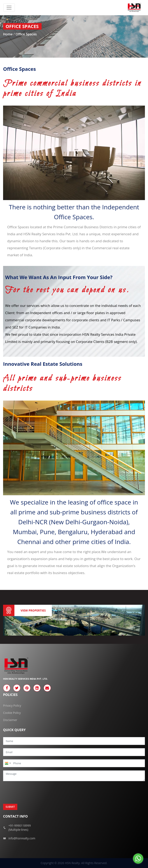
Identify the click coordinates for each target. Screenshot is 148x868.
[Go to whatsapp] (138, 859)
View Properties (33, 610)
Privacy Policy (12, 705)
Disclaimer (10, 720)
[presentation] (34, 792)
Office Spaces (26, 34)
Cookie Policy (12, 713)
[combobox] (8, 763)
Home (8, 34)
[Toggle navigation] (9, 8)
